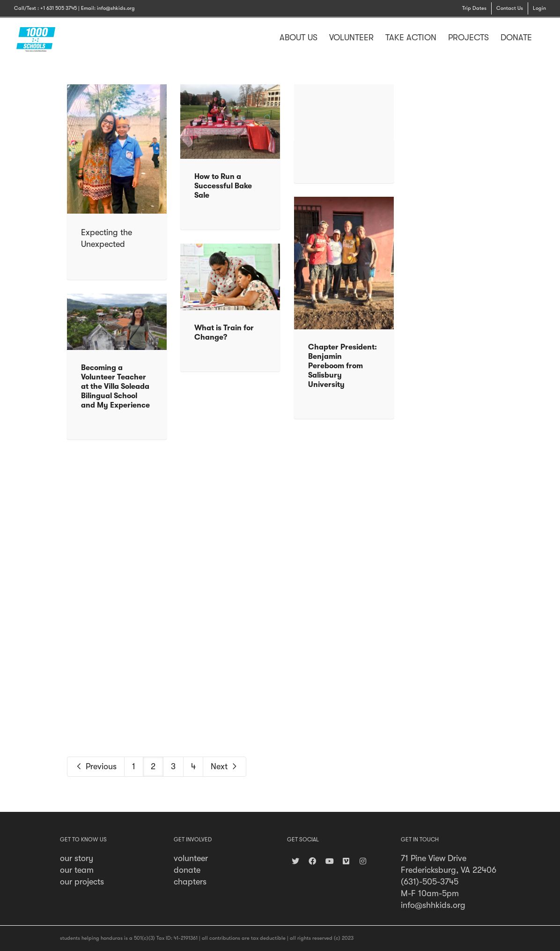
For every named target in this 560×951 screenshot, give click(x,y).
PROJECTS (468, 37)
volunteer (191, 858)
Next (225, 766)
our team (77, 870)
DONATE (516, 37)
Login (539, 8)
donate (187, 870)
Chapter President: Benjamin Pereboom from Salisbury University (343, 366)
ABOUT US (298, 37)
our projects (82, 882)
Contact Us (510, 8)
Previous (96, 766)
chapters (190, 882)
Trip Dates (474, 8)
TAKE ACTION (411, 37)
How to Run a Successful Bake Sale (223, 186)
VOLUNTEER (351, 37)
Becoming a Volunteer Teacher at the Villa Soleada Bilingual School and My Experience (115, 386)
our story (77, 858)
